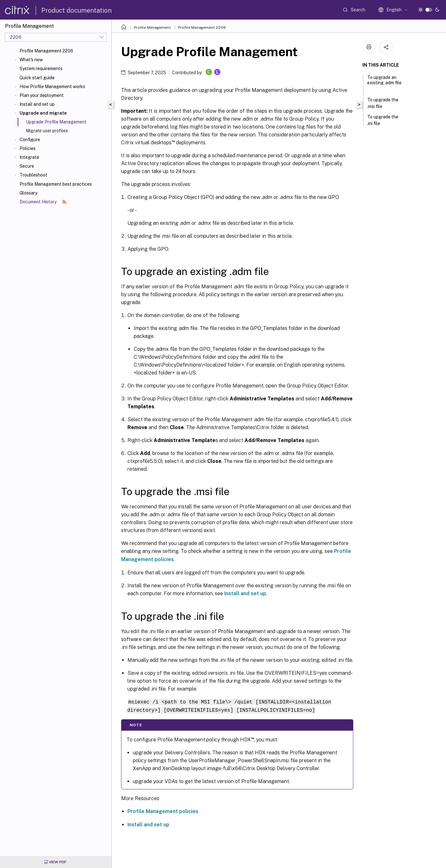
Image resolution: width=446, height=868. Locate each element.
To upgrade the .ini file (383, 120)
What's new (31, 60)
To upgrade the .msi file (383, 103)
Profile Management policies (163, 811)
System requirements (41, 69)
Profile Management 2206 (46, 51)
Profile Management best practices (56, 184)
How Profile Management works (52, 87)
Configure (30, 140)
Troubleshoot (33, 175)
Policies (28, 148)
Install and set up (37, 104)
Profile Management (152, 27)
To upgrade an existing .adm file (384, 83)
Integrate (29, 157)
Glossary (28, 193)
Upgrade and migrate (43, 113)
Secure (27, 166)
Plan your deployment (42, 95)
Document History (43, 202)
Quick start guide (37, 78)
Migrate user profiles (47, 131)
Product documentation (76, 10)
